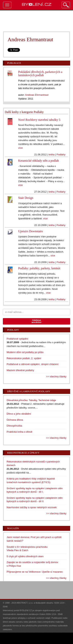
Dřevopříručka (14, 426)
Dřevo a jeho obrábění (19, 414)
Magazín (13, 528)
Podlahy (61, 154)
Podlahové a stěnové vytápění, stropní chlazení (33, 364)
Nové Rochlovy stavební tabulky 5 (39, 120)
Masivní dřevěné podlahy (20, 370)
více (20, 148)
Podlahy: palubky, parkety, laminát (39, 268)
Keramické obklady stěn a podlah (38, 161)
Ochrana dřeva (15, 420)
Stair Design (26, 198)
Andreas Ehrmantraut (37, 95)
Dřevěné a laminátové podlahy (29, 391)
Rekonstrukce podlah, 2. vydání (24, 358)
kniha (51, 154)
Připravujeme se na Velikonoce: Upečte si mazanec (35, 572)
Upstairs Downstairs (31, 231)
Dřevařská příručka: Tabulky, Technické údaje (31, 400)
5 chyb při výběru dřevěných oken (25, 556)
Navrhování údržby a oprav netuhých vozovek (32, 507)
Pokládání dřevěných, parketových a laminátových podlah (40, 74)
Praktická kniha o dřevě (19, 432)
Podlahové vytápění (17, 339)
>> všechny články (56, 377)
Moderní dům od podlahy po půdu (25, 352)
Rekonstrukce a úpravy (23, 453)
